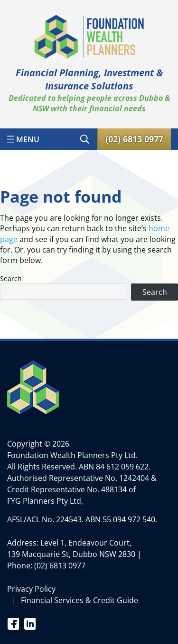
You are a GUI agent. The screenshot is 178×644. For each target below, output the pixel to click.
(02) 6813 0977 (60, 566)
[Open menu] (23, 139)
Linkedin (30, 623)
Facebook (13, 623)
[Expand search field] (84, 139)
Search (11, 278)
